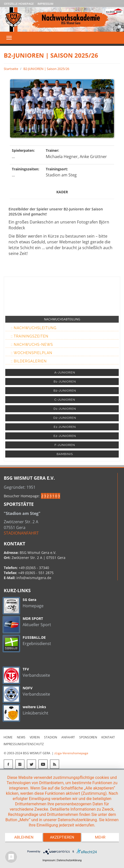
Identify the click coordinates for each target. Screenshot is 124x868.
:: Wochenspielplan (32, 353)
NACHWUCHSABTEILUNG (62, 319)
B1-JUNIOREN (65, 382)
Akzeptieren (62, 837)
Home (8, 737)
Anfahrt (68, 737)
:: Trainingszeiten (30, 336)
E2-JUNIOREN (65, 436)
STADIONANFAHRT (21, 533)
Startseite (11, 69)
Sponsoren (88, 737)
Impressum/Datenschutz (24, 744)
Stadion (51, 737)
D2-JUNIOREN (65, 418)
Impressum (45, 4)
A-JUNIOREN (65, 372)
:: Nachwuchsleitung (34, 328)
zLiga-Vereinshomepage (71, 753)
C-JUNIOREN (65, 400)
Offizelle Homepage (19, 4)
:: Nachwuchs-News (32, 345)
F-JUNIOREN (65, 445)
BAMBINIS (65, 454)
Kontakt (108, 737)
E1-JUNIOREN (65, 427)
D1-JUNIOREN (65, 409)
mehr (100, 837)
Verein (35, 737)
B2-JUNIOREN (65, 391)
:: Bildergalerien (29, 361)
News (21, 737)
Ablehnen (24, 837)
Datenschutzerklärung (69, 860)
